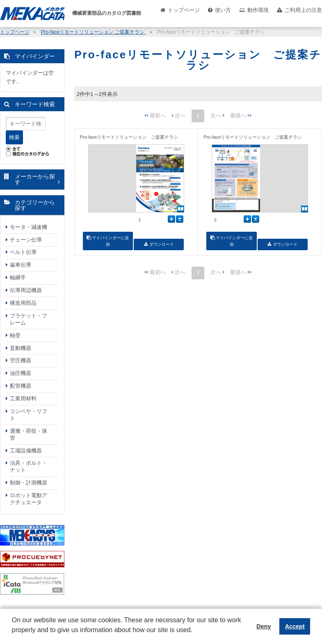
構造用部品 (23, 303)
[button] (13, 636)
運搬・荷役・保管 (29, 434)
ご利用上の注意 (303, 10)
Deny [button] (264, 626)
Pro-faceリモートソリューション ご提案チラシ (93, 32)
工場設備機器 (26, 451)
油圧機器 (21, 373)
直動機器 (21, 348)
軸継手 (18, 277)
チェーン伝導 (26, 240)
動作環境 (258, 10)
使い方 (223, 10)
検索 (14, 137)
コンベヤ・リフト (29, 415)
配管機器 (21, 386)
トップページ (184, 10)
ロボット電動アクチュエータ (29, 499)
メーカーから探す (35, 179)
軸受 (15, 335)
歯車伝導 (21, 265)
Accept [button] (295, 626)
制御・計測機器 (29, 483)
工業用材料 (23, 399)
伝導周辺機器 (26, 290)
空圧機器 (21, 360)
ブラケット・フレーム (29, 319)
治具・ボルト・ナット (29, 466)
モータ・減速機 (29, 227)
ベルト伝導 (23, 252)
